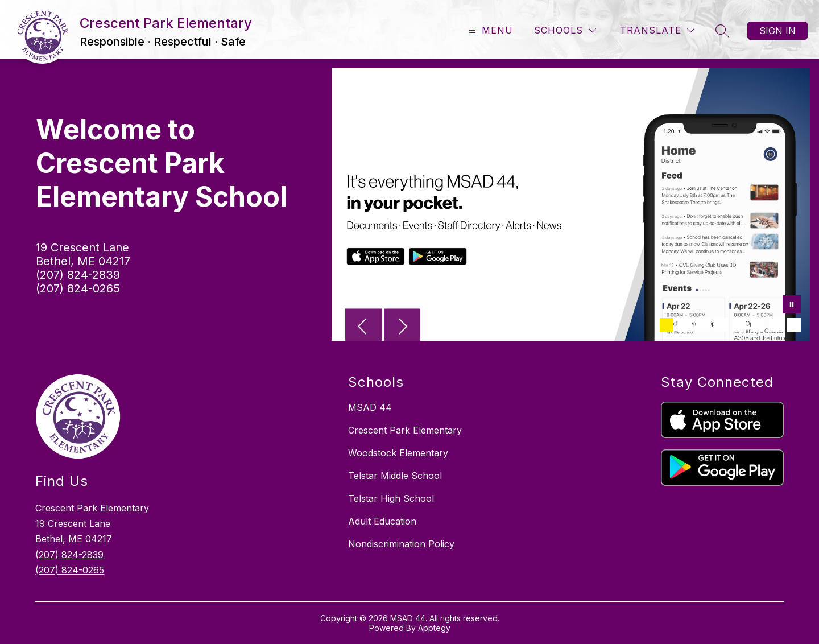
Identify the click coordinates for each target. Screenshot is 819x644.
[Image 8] (794, 325)
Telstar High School (391, 498)
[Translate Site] (657, 30)
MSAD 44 (370, 407)
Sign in (777, 31)
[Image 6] (758, 325)
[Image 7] (776, 325)
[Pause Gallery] (792, 306)
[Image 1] (667, 325)
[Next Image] (402, 328)
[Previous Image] (363, 328)
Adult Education (382, 521)
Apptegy (434, 628)
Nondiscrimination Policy (401, 544)
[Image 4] (721, 325)
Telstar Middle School (395, 476)
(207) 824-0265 (78, 288)
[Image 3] (703, 325)
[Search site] (722, 31)
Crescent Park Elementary (405, 430)
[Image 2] (685, 325)
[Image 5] (739, 325)
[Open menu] (489, 30)
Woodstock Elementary (398, 453)
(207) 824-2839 (78, 275)
